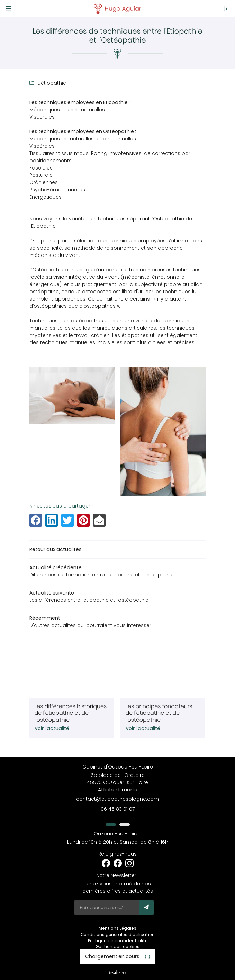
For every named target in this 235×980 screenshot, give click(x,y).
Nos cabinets (118, 959)
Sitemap (117, 953)
